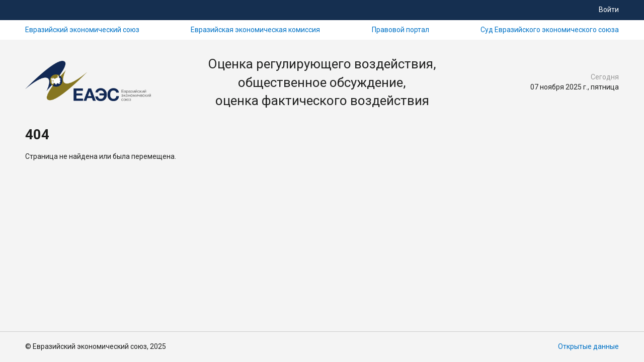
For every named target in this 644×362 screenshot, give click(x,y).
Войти (609, 10)
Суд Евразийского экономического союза (550, 30)
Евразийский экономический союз (82, 30)
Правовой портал (400, 30)
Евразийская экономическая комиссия (255, 30)
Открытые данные (588, 346)
